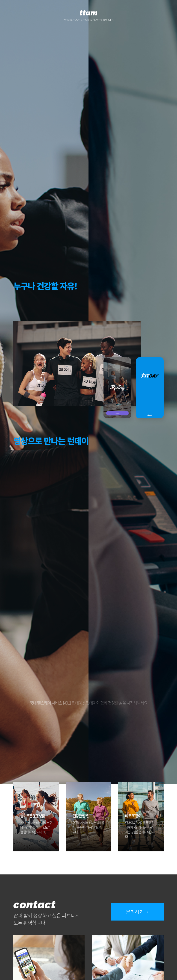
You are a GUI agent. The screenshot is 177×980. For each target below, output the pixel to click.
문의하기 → (137, 912)
